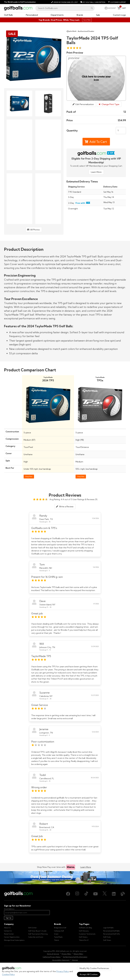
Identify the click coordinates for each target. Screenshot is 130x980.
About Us (7, 928)
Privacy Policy (63, 971)
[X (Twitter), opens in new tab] (105, 894)
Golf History (83, 937)
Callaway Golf (59, 931)
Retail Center (9, 934)
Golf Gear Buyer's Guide (37, 931)
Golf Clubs (107, 937)
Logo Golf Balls (108, 928)
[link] (110, 8)
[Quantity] (121, 131)
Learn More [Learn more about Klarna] (86, 867)
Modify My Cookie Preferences (94, 968)
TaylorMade (58, 937)
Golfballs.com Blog (85, 928)
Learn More (96, 172)
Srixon (56, 934)
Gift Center (32, 928)
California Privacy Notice (52, 957)
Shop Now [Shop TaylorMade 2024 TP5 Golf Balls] (29, 476)
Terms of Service (53, 954)
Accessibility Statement (61, 960)
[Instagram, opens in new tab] (77, 894)
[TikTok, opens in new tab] (86, 894)
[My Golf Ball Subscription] (92, 2)
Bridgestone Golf (60, 928)
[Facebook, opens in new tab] (68, 894)
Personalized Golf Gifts (112, 934)
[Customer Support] (116, 2)
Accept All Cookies (89, 974)
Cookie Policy (8, 974)
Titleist (56, 940)
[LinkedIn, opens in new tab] (114, 894)
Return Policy (78, 954)
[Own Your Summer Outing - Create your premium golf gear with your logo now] (65, 878)
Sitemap (75, 960)
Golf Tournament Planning (38, 934)
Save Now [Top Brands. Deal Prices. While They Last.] (87, 20)
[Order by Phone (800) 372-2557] (64, 2)
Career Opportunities (12, 937)
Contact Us (8, 931)
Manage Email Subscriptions (14, 940)
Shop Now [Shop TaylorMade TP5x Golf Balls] (81, 476)
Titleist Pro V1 (84, 940)
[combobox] (65, 8)
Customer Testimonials (87, 934)
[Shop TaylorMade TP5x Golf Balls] (100, 426)
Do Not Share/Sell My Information (75, 957)
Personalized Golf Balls (111, 931)
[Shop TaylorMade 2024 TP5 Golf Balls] (48, 426)
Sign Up (9, 918)
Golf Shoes (107, 940)
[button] (92, 8)
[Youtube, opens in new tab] (95, 894)
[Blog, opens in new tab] (123, 894)
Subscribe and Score (36, 937)
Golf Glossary (84, 931)
